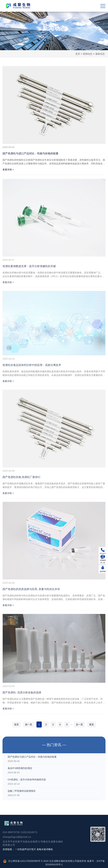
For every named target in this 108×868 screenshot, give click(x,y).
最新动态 (100, 54)
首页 (78, 54)
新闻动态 (88, 54)
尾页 (92, 725)
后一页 (79, 725)
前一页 (29, 725)
